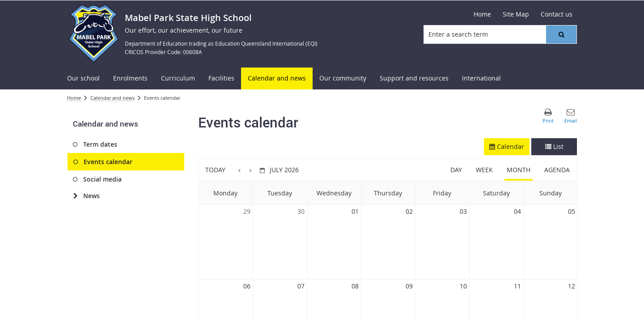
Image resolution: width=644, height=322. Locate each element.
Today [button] (215, 170)
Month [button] (519, 170)
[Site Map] (516, 14)
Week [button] (484, 170)
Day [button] (456, 170)
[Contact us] (557, 14)
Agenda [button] (557, 170)
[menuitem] (83, 78)
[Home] (482, 14)
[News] (75, 196)
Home (74, 98)
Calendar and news (112, 98)
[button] (561, 34)
